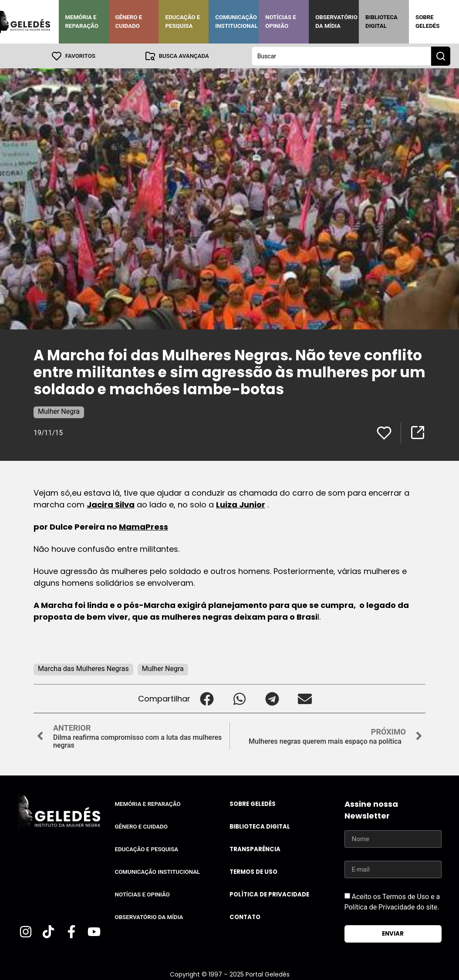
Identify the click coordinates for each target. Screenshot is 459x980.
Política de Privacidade (269, 894)
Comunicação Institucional (236, 22)
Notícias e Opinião (281, 22)
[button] (207, 698)
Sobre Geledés (427, 22)
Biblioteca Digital (381, 22)
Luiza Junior (241, 504)
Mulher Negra (59, 411)
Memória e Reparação (82, 22)
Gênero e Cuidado (129, 22)
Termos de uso (253, 871)
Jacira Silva (111, 504)
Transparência (255, 849)
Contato (245, 917)
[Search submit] (441, 56)
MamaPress (143, 526)
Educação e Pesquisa (182, 22)
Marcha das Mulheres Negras (83, 668)
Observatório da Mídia (336, 22)
